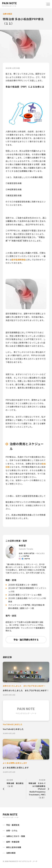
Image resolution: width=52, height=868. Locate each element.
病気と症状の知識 (14, 847)
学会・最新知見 (13, 825)
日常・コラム (12, 831)
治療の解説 (11, 853)
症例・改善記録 (13, 842)
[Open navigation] (48, 4)
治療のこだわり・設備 (16, 836)
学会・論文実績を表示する (26, 640)
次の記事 (36, 789)
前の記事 (16, 783)
